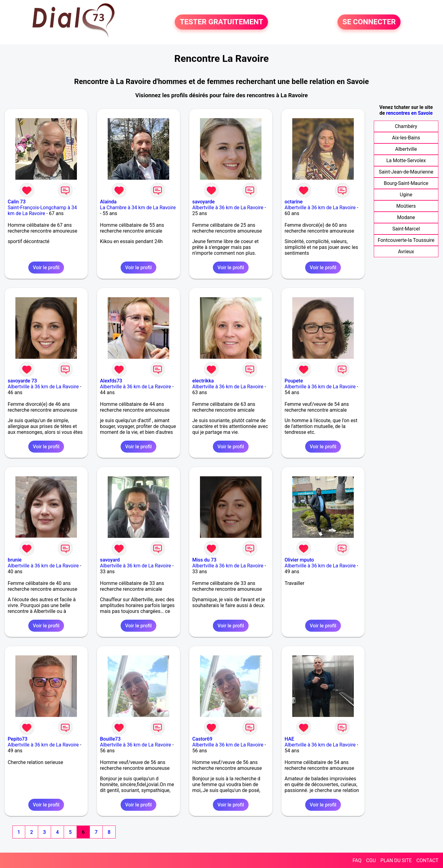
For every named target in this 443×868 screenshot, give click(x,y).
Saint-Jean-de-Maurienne (406, 172)
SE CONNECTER (369, 22)
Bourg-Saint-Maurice (406, 183)
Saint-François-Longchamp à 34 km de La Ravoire (42, 210)
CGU (371, 860)
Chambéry (406, 126)
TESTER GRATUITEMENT (221, 22)
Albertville (406, 149)
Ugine (406, 195)
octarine (294, 202)
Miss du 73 (204, 560)
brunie (15, 560)
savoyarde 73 (22, 381)
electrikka (203, 381)
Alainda (108, 202)
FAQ (357, 860)
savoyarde (204, 202)
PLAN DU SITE (396, 860)
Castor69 (202, 739)
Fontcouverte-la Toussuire (406, 240)
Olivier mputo (299, 560)
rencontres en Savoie (409, 113)
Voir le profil (46, 268)
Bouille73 (110, 739)
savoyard (110, 560)
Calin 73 (17, 202)
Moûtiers (406, 206)
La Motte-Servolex (406, 160)
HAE (289, 739)
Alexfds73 (111, 381)
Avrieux (406, 252)
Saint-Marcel (406, 229)
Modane (406, 217)
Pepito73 (18, 739)
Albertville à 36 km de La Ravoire (228, 208)
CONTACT (427, 860)
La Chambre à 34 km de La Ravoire (138, 208)
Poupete (294, 381)
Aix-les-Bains (406, 138)
